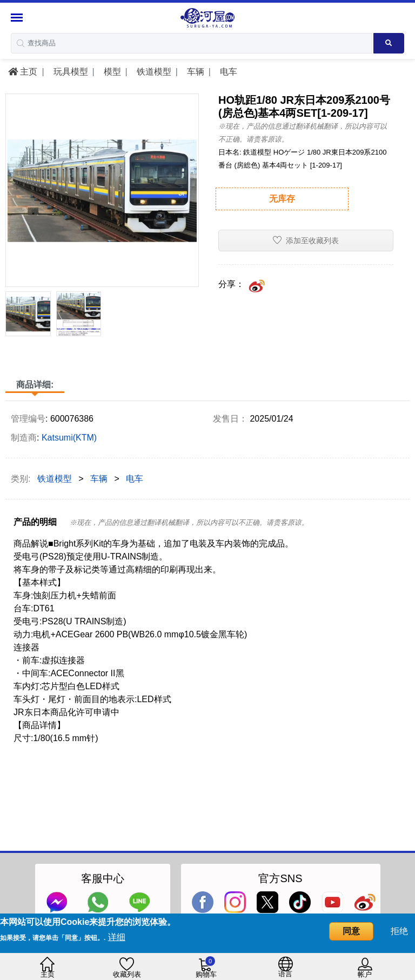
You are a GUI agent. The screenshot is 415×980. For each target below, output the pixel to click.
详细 (117, 937)
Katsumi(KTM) (69, 438)
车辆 (194, 72)
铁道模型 (152, 72)
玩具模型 (69, 72)
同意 (351, 931)
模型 (111, 72)
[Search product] (389, 43)
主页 (23, 72)
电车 (227, 72)
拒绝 (399, 931)
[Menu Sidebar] (18, 18)
